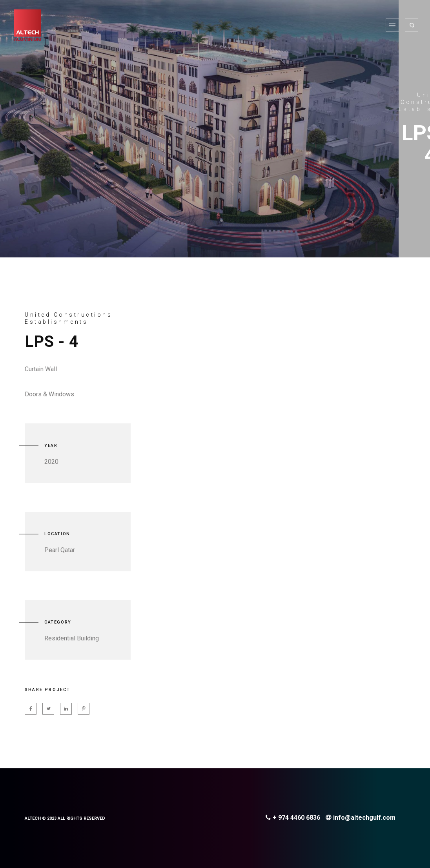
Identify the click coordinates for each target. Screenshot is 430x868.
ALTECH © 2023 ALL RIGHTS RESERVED (65, 818)
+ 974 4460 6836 (293, 818)
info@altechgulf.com (361, 818)
